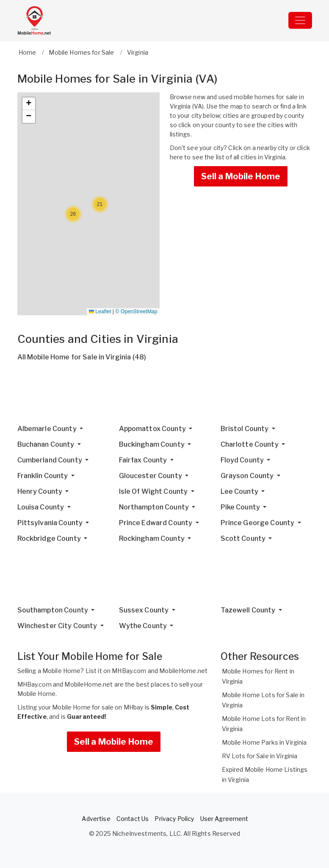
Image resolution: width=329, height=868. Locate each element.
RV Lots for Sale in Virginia (260, 756)
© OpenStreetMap (137, 312)
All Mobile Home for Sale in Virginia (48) (82, 357)
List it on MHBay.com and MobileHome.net (147, 671)
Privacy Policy (174, 819)
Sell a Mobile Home (241, 176)
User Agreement (224, 819)
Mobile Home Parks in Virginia (264, 742)
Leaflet (100, 312)
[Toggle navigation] (300, 20)
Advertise (96, 819)
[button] (100, 204)
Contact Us (133, 819)
